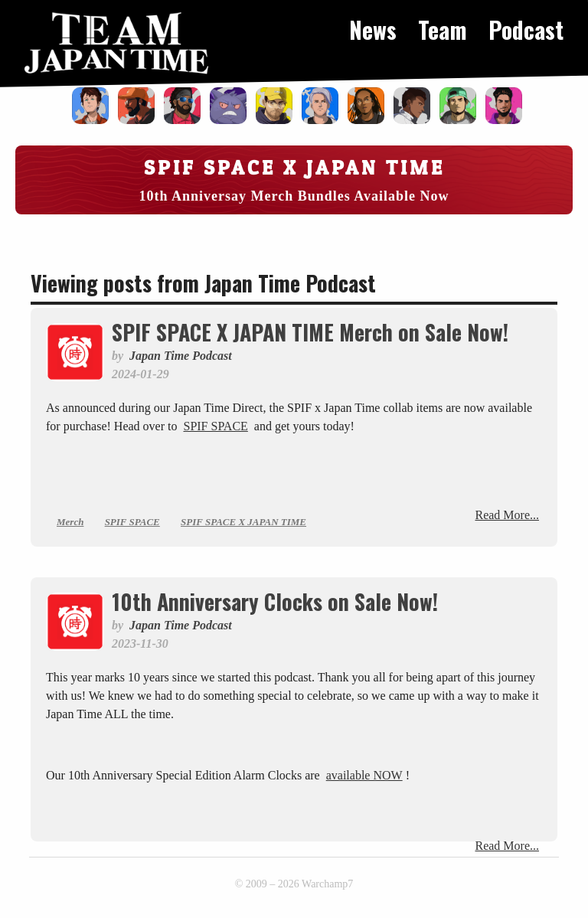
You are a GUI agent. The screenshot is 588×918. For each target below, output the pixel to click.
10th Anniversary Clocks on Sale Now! (275, 601)
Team (443, 29)
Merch (70, 522)
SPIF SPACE (215, 426)
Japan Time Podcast (181, 356)
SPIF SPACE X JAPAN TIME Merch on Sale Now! (310, 332)
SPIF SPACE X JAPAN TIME (243, 522)
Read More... (507, 515)
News (373, 29)
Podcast (526, 29)
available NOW (364, 775)
